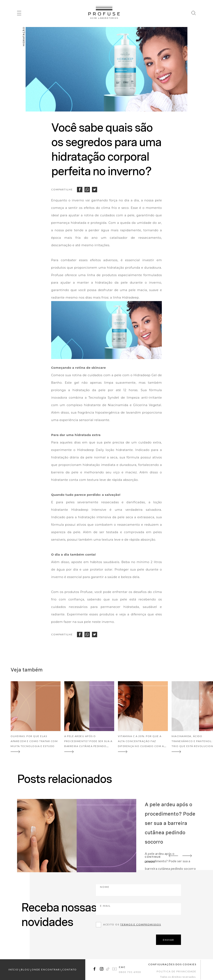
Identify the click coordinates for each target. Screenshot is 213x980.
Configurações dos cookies (172, 964)
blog (25, 970)
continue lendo (153, 859)
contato (69, 970)
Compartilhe (62, 189)
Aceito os (132, 924)
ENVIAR (168, 940)
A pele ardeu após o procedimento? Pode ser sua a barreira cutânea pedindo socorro (170, 823)
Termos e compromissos (141, 924)
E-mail (128, 909)
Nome (128, 890)
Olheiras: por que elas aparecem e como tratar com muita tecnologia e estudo (34, 741)
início (14, 970)
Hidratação (24, 36)
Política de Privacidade (176, 971)
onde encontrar (46, 970)
